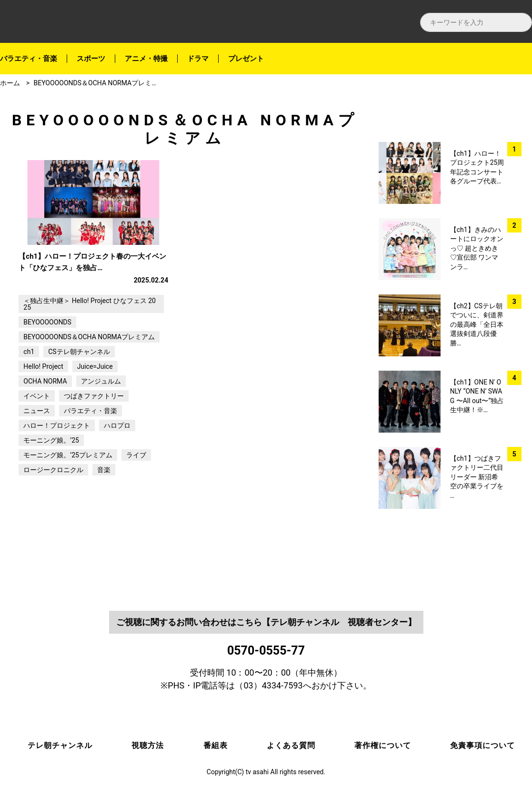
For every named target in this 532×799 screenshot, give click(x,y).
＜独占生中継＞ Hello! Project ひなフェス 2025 (90, 341)
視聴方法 (148, 746)
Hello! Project (43, 404)
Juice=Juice (95, 404)
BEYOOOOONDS (47, 359)
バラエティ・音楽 (29, 59)
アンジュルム (101, 418)
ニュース (37, 448)
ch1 (29, 389)
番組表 (216, 746)
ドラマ (198, 59)
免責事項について (482, 746)
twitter (517, 149)
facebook (517, 124)
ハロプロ (117, 463)
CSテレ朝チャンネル (79, 389)
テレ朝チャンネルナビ (86, 22)
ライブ (136, 492)
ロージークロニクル (53, 507)
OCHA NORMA (45, 418)
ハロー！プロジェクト (57, 463)
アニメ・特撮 (146, 59)
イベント (37, 433)
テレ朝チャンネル (60, 746)
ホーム (10, 83)
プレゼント (246, 59)
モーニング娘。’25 (51, 477)
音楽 (104, 507)
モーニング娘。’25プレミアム (68, 492)
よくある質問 (291, 746)
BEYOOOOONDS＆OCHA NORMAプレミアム (99, 83)
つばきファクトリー (94, 433)
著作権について (383, 746)
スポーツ (91, 59)
